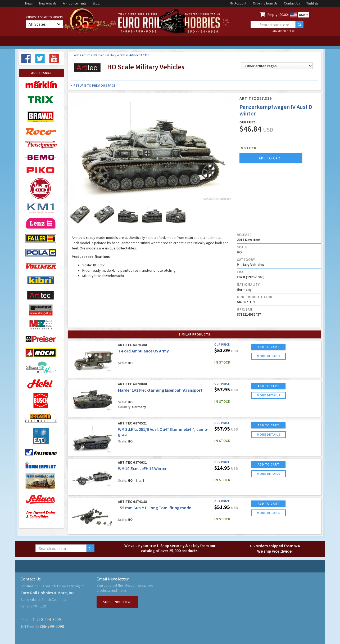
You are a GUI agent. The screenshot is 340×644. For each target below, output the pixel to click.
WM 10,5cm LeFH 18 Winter (142, 468)
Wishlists (312, 3)
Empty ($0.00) (278, 15)
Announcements (75, 3)
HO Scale (98, 55)
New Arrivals (48, 3)
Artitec (86, 55)
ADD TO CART (269, 347)
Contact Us (292, 3)
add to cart (271, 158)
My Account (238, 3)
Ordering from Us (265, 3)
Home (76, 55)
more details (269, 356)
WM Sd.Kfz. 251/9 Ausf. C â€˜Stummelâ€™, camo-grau (163, 432)
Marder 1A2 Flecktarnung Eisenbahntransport (160, 390)
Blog (96, 3)
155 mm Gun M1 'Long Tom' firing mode (155, 508)
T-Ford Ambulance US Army (143, 351)
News (29, 3)
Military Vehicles (117, 55)
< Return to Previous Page (93, 85)
